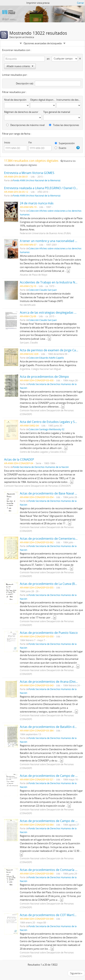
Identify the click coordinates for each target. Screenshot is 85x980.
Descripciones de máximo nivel (25, 125)
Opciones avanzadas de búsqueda (43, 43)
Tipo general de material (57, 112)
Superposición (65, 143)
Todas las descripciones (64, 125)
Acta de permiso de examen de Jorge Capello (51, 350)
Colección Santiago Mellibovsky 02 (47, 429)
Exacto (60, 148)
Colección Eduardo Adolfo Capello (46, 358)
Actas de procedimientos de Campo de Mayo (51, 821)
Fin (30, 142)
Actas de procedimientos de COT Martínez (49, 915)
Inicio (7, 142)
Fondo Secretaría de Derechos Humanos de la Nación (41, 467)
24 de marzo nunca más (37, 203)
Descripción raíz (25, 83)
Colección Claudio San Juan (43, 290)
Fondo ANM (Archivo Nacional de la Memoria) (37, 180)
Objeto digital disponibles (43, 100)
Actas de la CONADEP (19, 459)
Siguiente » (76, 973)
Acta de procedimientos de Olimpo (44, 377)
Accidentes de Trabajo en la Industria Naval (50, 282)
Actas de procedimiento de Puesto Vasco (49, 633)
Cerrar (80, 3)
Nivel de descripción (15, 100)
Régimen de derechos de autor (21, 112)
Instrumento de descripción (69, 100)
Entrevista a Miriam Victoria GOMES (29, 173)
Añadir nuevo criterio (20, 66)
